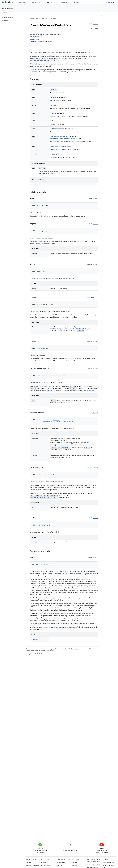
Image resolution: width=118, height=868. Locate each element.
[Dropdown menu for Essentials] (27, 2)
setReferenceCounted (58, 129)
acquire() (36, 64)
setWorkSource (56, 146)
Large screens (61, 863)
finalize (41, 168)
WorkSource (65, 146)
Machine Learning (46, 865)
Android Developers (35, 19)
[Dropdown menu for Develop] (55, 2)
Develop (44, 19)
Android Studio (110, 2)
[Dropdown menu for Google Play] (69, 2)
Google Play (63, 2)
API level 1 (95, 24)
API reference (8, 9)
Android (28, 863)
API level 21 (95, 297)
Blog (77, 2)
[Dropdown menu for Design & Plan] (43, 2)
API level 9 (95, 468)
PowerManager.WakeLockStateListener (63, 138)
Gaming (44, 863)
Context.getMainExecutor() (60, 448)
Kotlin (91, 28)
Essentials (22, 2)
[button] (12, 20)
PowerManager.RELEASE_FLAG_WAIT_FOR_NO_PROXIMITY (71, 329)
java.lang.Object (34, 40)
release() (36, 70)
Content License (75, 649)
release (53, 113)
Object (39, 36)
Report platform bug (108, 863)
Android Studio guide (93, 864)
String (34, 154)
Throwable (35, 639)
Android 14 (75, 865)
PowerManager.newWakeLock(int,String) (44, 60)
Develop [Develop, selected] (50, 2)
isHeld (53, 105)
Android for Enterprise (32, 865)
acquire (53, 90)
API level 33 (95, 413)
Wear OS (59, 865)
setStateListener (57, 137)
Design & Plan (36, 2)
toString (54, 154)
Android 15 (75, 863)
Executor (66, 137)
